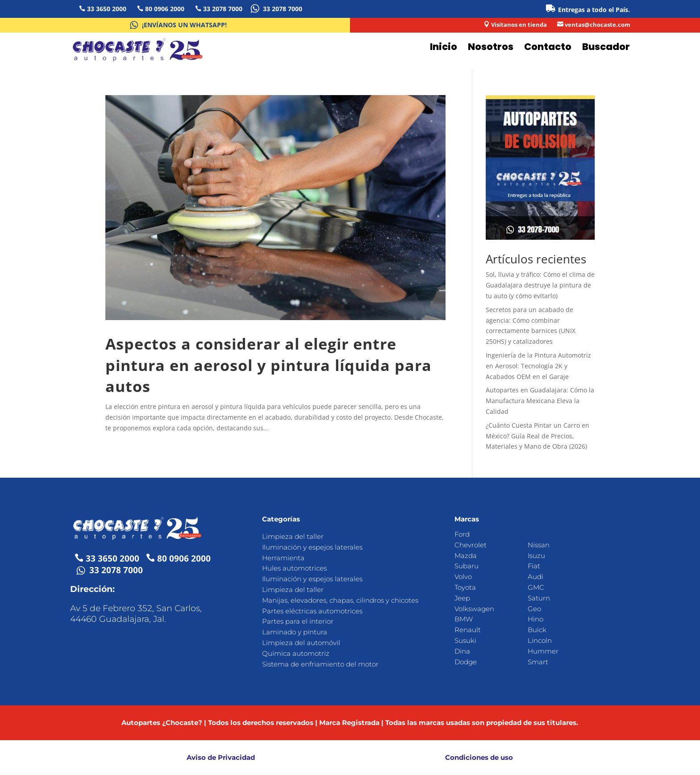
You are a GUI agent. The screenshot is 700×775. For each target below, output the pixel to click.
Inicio (444, 47)
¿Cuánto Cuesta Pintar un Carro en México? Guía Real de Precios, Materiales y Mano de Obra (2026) (537, 436)
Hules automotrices (294, 568)
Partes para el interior (298, 621)
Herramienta (283, 558)
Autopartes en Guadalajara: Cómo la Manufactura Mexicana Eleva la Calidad (540, 401)
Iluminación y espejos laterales (312, 547)
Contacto (548, 47)
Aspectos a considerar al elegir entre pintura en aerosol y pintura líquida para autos (269, 365)
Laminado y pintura (295, 632)
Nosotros (491, 47)
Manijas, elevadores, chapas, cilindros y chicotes (340, 600)
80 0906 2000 (165, 9)
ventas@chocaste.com (598, 25)
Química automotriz (296, 653)
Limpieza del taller (293, 536)
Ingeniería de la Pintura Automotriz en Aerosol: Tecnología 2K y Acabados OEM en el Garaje (538, 366)
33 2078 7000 (223, 9)
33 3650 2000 (107, 9)
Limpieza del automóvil (301, 643)
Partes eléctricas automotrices (312, 611)
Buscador (606, 47)
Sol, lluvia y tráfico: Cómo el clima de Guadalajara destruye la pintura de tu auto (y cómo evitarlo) (540, 285)
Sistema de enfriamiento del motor (320, 664)
